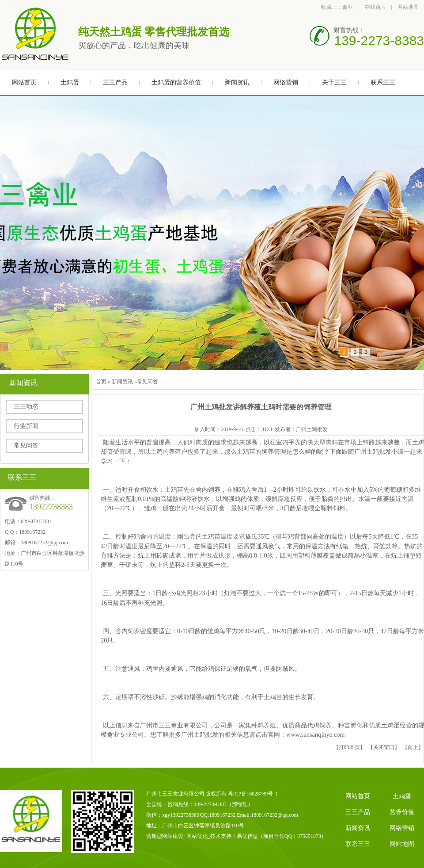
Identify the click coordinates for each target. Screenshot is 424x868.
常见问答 (26, 445)
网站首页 (24, 82)
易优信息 (247, 836)
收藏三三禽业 (337, 7)
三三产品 (115, 82)
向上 (413, 747)
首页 (101, 382)
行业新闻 (26, 426)
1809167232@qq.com (44, 543)
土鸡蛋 (70, 82)
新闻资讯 (237, 82)
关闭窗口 (384, 747)
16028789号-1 (262, 794)
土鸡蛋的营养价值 (176, 82)
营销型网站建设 (165, 836)
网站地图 (408, 7)
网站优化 (197, 836)
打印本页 (349, 747)
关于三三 (334, 82)
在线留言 (375, 7)
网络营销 (286, 82)
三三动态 (26, 407)
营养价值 (402, 812)
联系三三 (383, 82)
